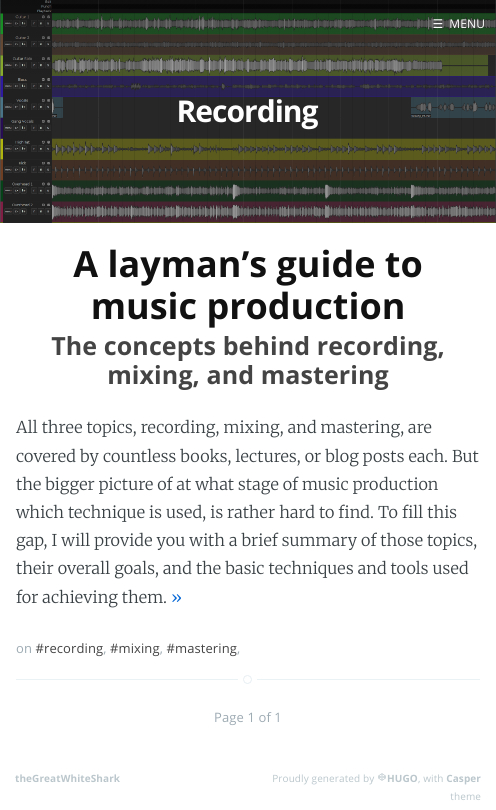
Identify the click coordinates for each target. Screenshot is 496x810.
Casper (463, 778)
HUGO (402, 778)
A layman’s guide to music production (248, 284)
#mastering (201, 648)
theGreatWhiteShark (67, 778)
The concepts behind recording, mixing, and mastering (248, 360)
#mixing (135, 648)
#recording (70, 648)
